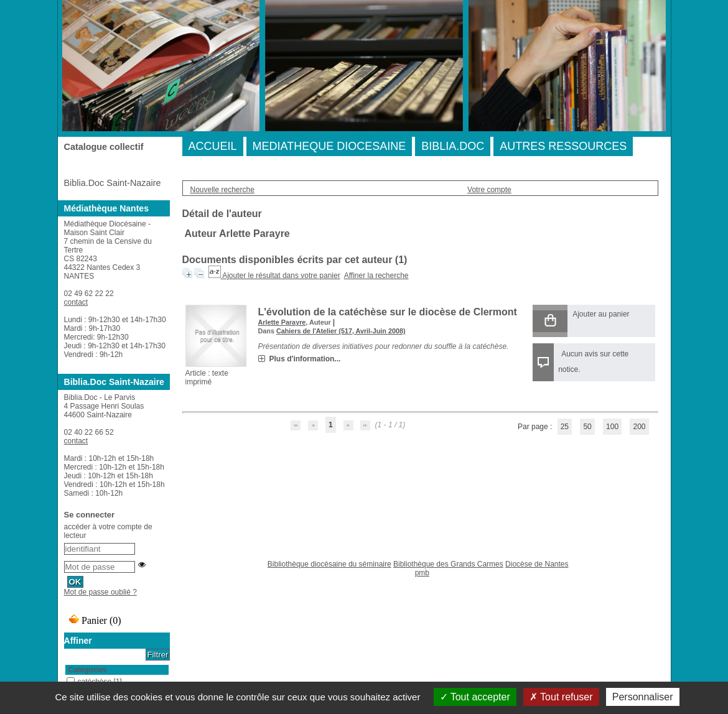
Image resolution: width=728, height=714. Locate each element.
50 (587, 427)
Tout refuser (561, 697)
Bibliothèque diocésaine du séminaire (329, 564)
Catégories (88, 670)
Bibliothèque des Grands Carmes (448, 564)
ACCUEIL (213, 146)
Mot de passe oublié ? (100, 592)
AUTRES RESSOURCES (563, 146)
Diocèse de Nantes (537, 564)
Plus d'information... (305, 359)
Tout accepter (475, 697)
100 (612, 427)
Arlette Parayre (282, 322)
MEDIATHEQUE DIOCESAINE (329, 146)
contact (76, 302)
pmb (422, 573)
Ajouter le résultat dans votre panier (281, 276)
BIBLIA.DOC (453, 146)
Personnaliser (643, 697)
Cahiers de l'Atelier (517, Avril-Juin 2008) (341, 331)
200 (639, 427)
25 (565, 427)
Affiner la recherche (376, 276)
